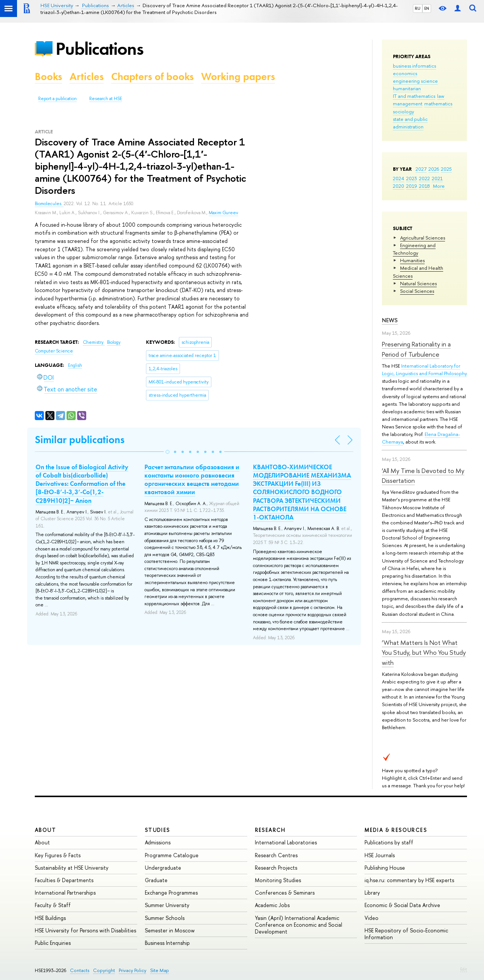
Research (270, 830)
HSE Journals (380, 855)
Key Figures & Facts (58, 855)
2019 (412, 186)
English (75, 365)
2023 (412, 178)
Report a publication (57, 99)
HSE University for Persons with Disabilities (85, 930)
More (439, 186)
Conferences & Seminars (285, 893)
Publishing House (385, 868)
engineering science (415, 81)
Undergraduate (163, 868)
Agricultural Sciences (423, 238)
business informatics (414, 66)
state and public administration (410, 123)
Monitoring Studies (278, 880)
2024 (399, 178)
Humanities (412, 260)
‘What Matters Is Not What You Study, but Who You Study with (424, 652)
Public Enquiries (53, 943)
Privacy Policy (133, 970)
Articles (87, 77)
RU (418, 8)
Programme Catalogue (172, 855)
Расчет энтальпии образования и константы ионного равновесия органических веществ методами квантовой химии (192, 479)
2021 (437, 178)
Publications (99, 49)
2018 (424, 186)
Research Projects (276, 868)
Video (372, 918)
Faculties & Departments (64, 880)
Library (372, 893)
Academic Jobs (272, 905)
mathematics (438, 104)
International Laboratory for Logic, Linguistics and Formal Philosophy (424, 369)
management (408, 104)
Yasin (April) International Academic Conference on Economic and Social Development (299, 925)
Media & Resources (396, 830)
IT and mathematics (414, 96)
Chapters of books (152, 77)
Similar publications (80, 440)
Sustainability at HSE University (72, 868)
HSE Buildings (50, 918)
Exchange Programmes (171, 893)
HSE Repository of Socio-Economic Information (406, 934)
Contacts (80, 970)
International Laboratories (286, 842)
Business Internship (167, 943)
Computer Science (54, 351)
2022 (424, 178)
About (45, 830)
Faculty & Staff (53, 905)
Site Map (160, 970)
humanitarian (407, 88)
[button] (168, 452)
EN (427, 8)
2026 (434, 169)
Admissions (158, 842)
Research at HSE (106, 99)
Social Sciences (417, 291)
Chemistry (94, 342)
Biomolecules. (49, 204)
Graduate (156, 880)
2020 (399, 186)
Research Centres (276, 855)
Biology (114, 342)
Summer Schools (165, 918)
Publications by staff (389, 842)
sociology (403, 111)
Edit (464, 969)
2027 (421, 169)
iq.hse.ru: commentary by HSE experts (409, 880)
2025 (446, 169)
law (441, 96)
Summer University (167, 905)
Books (48, 77)
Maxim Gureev (223, 213)
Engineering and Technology (414, 249)
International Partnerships (65, 893)
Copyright (104, 970)
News (390, 320)
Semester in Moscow (170, 930)
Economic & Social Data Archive (402, 905)
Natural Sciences (418, 283)
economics (405, 73)
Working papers (238, 77)
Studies (157, 830)
